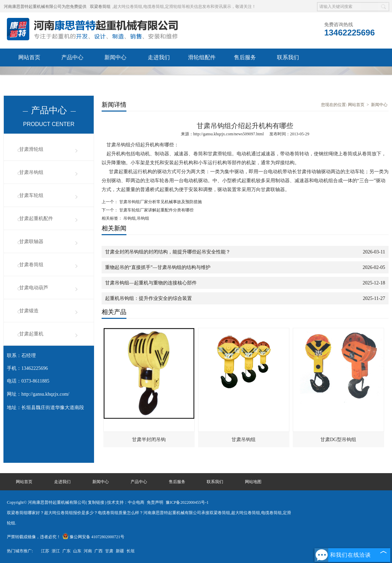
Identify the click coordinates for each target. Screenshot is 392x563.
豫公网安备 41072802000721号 (93, 537)
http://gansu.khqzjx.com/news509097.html (229, 134)
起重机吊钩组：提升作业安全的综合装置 (148, 298)
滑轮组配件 (202, 57)
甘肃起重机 (31, 334)
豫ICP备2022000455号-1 (187, 502)
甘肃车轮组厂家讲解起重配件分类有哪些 (156, 210)
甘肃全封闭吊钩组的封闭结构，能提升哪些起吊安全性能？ (168, 252)
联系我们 (288, 57)
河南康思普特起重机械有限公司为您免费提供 (45, 7)
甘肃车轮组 (31, 195)
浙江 (56, 551)
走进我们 (159, 57)
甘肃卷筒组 (31, 265)
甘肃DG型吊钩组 (338, 440)
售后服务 (245, 57)
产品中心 (72, 57)
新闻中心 (115, 57)
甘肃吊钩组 (31, 172)
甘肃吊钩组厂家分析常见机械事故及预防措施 (160, 202)
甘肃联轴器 (31, 242)
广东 (66, 551)
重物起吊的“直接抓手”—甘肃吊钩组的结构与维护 (158, 267)
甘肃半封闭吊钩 (149, 440)
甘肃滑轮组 (31, 149)
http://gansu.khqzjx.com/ (45, 394)
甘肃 (109, 551)
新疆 (120, 551)
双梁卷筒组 (100, 7)
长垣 (131, 551)
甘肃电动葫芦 (34, 288)
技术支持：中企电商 (126, 502)
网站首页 (29, 57)
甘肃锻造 (29, 311)
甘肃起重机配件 (36, 218)
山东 (77, 551)
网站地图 (253, 482)
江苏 (45, 551)
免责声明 (155, 502)
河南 (88, 551)
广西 (99, 551)
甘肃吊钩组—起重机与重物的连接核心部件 (151, 283)
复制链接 (96, 502)
